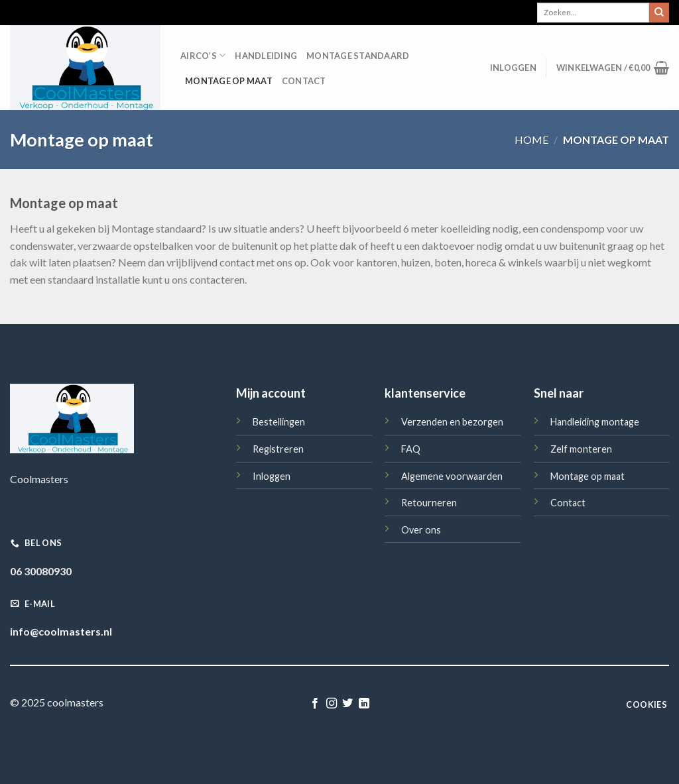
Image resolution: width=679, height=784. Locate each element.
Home (531, 140)
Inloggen (272, 476)
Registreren (278, 449)
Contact (304, 81)
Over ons (421, 530)
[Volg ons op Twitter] (347, 704)
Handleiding (266, 56)
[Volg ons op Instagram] (332, 704)
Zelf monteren (581, 449)
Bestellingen (279, 422)
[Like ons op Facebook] (315, 704)
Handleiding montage (595, 422)
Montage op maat (229, 81)
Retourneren (429, 503)
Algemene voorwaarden (452, 476)
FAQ (411, 449)
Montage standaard (358, 56)
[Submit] (659, 13)
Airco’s (203, 55)
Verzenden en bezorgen (452, 422)
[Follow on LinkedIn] (364, 704)
